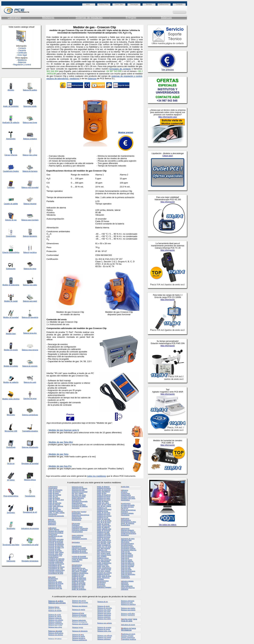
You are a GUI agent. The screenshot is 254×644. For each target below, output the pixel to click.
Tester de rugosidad (127, 566)
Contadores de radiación (56, 560)
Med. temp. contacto (104, 571)
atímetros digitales (127, 581)
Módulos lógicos (30, 480)
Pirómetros (124, 512)
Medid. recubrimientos (104, 563)
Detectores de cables (55, 582)
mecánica (33, 252)
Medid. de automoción (79, 580)
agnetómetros (77, 565)
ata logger (52, 577)
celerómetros (53, 487)
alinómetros (125, 529)
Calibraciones (164, 4)
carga (135, 619)
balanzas (92, 79)
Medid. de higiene (103, 501)
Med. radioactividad (103, 561)
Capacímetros (53, 534)
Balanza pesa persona (30, 350)
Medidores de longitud (104, 509)
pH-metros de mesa (127, 507)
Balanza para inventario (30, 220)
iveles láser (125, 487)
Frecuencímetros (77, 532)
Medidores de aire (78, 576)
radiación (16, 123)
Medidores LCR (102, 550)
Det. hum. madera (78, 493)
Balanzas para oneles (128, 608)
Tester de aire (125, 552)
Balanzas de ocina (55, 615)
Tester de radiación (127, 561)
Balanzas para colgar (55, 627)
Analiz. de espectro (54, 492)
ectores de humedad (79, 556)
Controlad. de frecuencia (56, 564)
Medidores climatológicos (80, 573)
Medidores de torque (104, 537)
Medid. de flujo (102, 493)
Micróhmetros (101, 582)
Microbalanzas (126, 630)
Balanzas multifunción (80, 640)
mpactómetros (77, 546)
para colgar (33, 155)
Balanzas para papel (104, 611)
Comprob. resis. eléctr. (55, 554)
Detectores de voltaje (79, 497)
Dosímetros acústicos (79, 505)
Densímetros (52, 580)
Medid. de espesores (104, 490)
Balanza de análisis (30, 90)
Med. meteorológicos (104, 552)
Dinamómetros (77, 500)
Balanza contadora (30, 139)
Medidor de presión (11, 350)
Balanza (26, 106)
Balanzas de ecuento (104, 627)
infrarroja (14, 155)
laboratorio (33, 236)
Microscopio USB (11, 431)
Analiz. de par (53, 501)
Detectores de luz (77, 487)
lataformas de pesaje (128, 634)
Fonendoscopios (77, 527)
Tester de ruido (126, 568)
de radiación (14, 382)
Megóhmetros (76, 567)
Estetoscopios (76, 517)
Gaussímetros (76, 537)
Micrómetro (11, 415)
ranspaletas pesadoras (128, 639)
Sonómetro (11, 513)
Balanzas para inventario (80, 624)
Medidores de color (78, 588)
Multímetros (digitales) (104, 587)
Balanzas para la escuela (80, 602)
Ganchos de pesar (30, 399)
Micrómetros (101, 584)
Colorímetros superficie (56, 541)
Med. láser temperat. (104, 548)
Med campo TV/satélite (79, 571)
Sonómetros (125, 535)
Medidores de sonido (104, 535)
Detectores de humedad (80, 492)
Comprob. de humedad (56, 543)
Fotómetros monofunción (80, 528)
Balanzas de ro (103, 602)
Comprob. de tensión (55, 551)
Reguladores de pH (30, 512)
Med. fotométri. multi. (104, 543)
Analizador (6, 123)
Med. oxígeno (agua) (104, 553)
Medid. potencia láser (104, 526)
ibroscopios (76, 524)
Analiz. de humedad (55, 495)
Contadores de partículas (56, 559)
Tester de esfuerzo (127, 556)
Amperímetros (53, 488)
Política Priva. (104, 4)
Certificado (22, 53)
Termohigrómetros (127, 545)
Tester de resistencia (128, 565)
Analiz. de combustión (55, 490)
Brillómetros (52, 524)
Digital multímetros (78, 498)
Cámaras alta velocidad (56, 531)
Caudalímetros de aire (55, 536)
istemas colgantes (127, 636)
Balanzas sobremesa (104, 639)
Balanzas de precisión (105, 608)
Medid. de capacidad (78, 583)
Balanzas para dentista (56, 635)
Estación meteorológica (11, 252)
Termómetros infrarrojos (129, 550)
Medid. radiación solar (104, 529)
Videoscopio (11, 561)
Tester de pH (125, 558)
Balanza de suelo (30, 382)
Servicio (149, 4)
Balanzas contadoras (55, 622)
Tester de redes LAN (127, 563)
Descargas (134, 4)
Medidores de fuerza (104, 496)
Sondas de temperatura (128, 533)
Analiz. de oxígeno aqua (56, 500)
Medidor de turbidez (11, 366)
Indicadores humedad (79, 548)
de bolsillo (33, 106)
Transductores (30, 496)
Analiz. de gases (53, 493)
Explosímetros (76, 520)
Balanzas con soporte (104, 637)
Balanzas (166, 18)
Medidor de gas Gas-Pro (60, 466)
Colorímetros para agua (56, 539)
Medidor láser (11, 334)
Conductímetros (53, 557)
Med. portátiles (102, 556)
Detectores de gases (55, 587)
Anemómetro (11, 139)
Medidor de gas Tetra (58, 454)
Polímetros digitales (127, 513)
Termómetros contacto (128, 548)
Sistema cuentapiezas (30, 415)
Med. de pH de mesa (104, 522)
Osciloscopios (125, 493)
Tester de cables (126, 553)
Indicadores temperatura (80, 553)
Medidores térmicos (103, 574)
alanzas (51, 519)
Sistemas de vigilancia (128, 532)
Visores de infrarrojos (128, 588)
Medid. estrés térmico (104, 540)
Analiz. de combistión (11, 106)
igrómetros (76, 542)
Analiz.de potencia (54, 505)
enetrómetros (126, 504)
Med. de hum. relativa (104, 506)
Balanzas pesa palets (104, 619)
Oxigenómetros (126, 495)
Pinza (5, 496)
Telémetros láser (126, 540)
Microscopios (101, 586)
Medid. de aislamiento (79, 578)
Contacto (179, 4)
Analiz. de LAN (53, 496)
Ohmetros (124, 492)
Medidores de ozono (104, 514)
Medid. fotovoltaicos (103, 492)
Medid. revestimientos (104, 568)
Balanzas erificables (128, 614)
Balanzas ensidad (55, 631)
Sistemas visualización (30, 447)
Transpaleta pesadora (30, 431)
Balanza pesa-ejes (30, 333)
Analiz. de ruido (53, 508)
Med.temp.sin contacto (104, 573)
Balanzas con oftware (105, 635)
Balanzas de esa (78, 635)
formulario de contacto (120, 69)
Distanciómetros (77, 503)
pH (8, 480)
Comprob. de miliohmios (56, 544)
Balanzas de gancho (79, 609)
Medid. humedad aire (104, 545)
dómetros (124, 490)
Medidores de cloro (78, 586)
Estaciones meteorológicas (81, 515)
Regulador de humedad (30, 464)
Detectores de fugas (55, 585)
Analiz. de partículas (55, 503)
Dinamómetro (11, 236)
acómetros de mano (128, 539)
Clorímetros (52, 538)
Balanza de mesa (30, 269)
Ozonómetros (125, 500)
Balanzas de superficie (128, 604)
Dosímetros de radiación (80, 506)
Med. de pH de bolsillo (104, 521)
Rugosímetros (125, 525)
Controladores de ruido (56, 568)
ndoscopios (76, 512)
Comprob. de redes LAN (56, 547)
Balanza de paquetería (30, 317)
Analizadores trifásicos (55, 511)
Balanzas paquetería (104, 617)
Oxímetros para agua (128, 497)
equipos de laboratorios (57, 79)
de (11, 123)
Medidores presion (103, 558)
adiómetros (125, 518)
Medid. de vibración (103, 539)
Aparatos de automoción (56, 516)
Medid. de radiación (103, 527)
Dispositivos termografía (80, 501)
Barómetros (52, 521)
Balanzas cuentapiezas (56, 623)
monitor (83, 512)
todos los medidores (97, 476)
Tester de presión (126, 560)
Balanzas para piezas (104, 613)
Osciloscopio (11, 447)
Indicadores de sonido (79, 551)
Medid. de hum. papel (104, 505)
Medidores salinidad (103, 534)
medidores (74, 79)
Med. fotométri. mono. (104, 542)
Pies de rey (124, 508)
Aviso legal (22, 55)
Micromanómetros (103, 581)
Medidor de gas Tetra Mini (61, 442)
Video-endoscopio (127, 586)
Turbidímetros (125, 578)
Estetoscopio (11, 269)
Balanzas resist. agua (104, 631)
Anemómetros (53, 514)
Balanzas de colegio (55, 616)
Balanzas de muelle (79, 636)
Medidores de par (103, 518)
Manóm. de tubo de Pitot (80, 570)
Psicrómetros (125, 515)
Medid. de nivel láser (104, 513)
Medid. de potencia (103, 524)
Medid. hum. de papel (104, 547)
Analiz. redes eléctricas (56, 506)
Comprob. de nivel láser (56, 546)
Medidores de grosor (104, 500)
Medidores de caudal (79, 584)
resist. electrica (14, 399)
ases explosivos (78, 535)
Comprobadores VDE (55, 556)
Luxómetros (76, 561)
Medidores (48, 18)
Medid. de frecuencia (104, 495)
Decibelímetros (53, 579)
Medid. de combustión (79, 589)
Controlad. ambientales (56, 562)
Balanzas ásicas (54, 607)
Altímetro (11, 90)
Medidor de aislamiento (11, 285)
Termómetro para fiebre (11, 545)
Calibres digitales (54, 530)
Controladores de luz (55, 565)
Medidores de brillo (78, 581)
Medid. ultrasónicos (103, 578)
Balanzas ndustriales (79, 620)
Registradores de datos (128, 522)
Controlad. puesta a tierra (56, 570)
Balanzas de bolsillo (55, 610)
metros (12, 480)
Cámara (7, 155)
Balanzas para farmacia (80, 606)
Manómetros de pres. (79, 568)
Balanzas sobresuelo (128, 601)
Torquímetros (125, 576)
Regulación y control (22, 65)
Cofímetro (11, 187)
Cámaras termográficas (56, 533)
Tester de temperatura (128, 571)
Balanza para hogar (30, 123)
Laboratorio (14, 18)
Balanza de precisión (30, 366)
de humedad (14, 317)
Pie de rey (11, 464)
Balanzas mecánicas (79, 638)
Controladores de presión (56, 567)
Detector (8, 220)
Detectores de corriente (56, 583)
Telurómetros (125, 542)
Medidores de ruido (103, 532)
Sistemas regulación (127, 530)
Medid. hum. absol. (103, 503)
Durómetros (76, 508)
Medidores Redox (103, 565)
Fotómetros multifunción (80, 530)
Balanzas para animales (57, 603)
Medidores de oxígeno (104, 516)
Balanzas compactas (55, 618)
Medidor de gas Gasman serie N (64, 430)
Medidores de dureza (104, 488)
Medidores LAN (102, 508)
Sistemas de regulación (89, 18)
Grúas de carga (127, 621)
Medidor (6, 317)
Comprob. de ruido (54, 549)
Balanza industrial (30, 204)
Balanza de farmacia (30, 171)
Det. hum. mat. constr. (79, 495)
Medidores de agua (78, 575)
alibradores (52, 528)
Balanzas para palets (104, 610)
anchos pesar (127, 619)
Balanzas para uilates (105, 623)
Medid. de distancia (103, 487)
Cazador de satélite (11, 204)
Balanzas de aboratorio (80, 631)
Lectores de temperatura (80, 558)
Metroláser (100, 579)
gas (15, 220)
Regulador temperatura (30, 561)
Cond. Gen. (119, 4)
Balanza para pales (30, 285)
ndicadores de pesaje (128, 625)
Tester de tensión (126, 573)
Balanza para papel (30, 301)
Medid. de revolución (104, 530)
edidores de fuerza (129, 628)
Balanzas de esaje (104, 606)
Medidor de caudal (11, 301)
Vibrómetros (125, 584)
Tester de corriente (127, 555)
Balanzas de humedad (79, 615)
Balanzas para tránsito (128, 610)
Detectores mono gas (55, 588)
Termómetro (11, 528)
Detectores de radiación (79, 488)
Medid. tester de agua (104, 576)
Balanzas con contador (56, 620)
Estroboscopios (77, 518)
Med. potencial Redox (104, 555)
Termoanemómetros (127, 543)
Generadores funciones (79, 539)
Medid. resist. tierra (103, 566)
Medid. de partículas (103, 519)
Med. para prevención (104, 560)
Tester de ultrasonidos (128, 574)
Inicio (88, 4)
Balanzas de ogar (78, 613)
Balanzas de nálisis (56, 601)
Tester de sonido (126, 569)
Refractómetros (126, 520)
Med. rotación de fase (104, 569)
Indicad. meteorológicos (79, 549)
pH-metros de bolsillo (128, 505)
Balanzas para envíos (79, 601)
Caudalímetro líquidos (11, 171)
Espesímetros (76, 513)
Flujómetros (76, 525)
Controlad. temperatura (56, 572)
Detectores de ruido (78, 490)
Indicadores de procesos (30, 528)
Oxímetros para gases (128, 498)
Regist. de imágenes (127, 523)
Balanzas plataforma (104, 615)
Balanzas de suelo (127, 603)
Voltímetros (124, 589)
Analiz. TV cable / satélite (56, 513)
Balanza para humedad (30, 187)
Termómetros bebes (127, 547)
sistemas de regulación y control (127, 76)
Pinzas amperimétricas (128, 510)
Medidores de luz (102, 511)
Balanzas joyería (78, 627)
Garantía (22, 51)
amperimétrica (13, 496)
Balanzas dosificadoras (56, 633)
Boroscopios (52, 523)
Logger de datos (77, 560)
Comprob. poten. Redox (56, 552)
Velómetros (124, 583)
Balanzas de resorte (104, 629)
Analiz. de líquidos (54, 498)
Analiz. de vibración (54, 509)
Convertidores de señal (30, 545)
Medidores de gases (103, 498)
